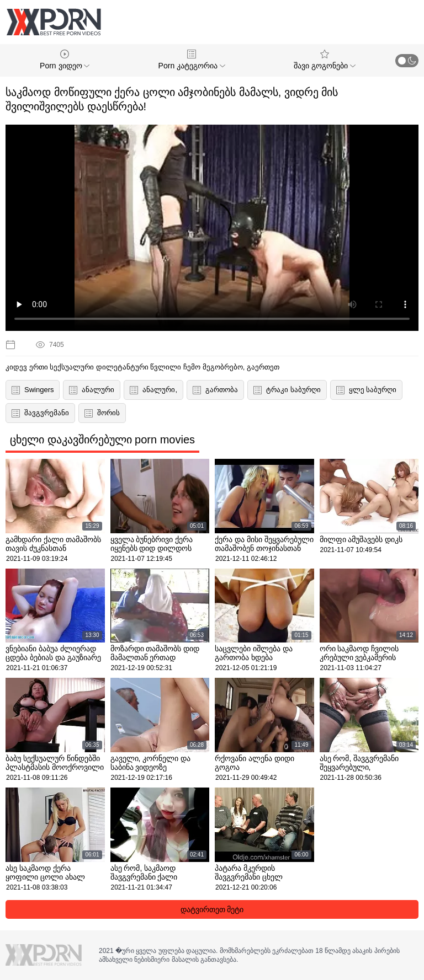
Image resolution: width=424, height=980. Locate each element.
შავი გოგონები (325, 60)
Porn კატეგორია (192, 60)
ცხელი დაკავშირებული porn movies (102, 440)
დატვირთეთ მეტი (212, 909)
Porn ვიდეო (65, 60)
